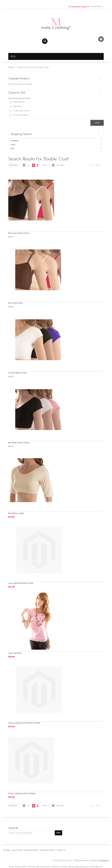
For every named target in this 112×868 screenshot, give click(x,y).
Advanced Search (31, 850)
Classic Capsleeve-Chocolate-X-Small (24, 723)
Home (11, 67)
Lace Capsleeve (15, 653)
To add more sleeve (21, 115)
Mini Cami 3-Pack (16, 303)
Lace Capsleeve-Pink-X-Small (21, 583)
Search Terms (17, 850)
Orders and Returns (47, 850)
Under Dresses (19, 102)
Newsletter (13, 828)
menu (101, 57)
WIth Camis (17, 106)
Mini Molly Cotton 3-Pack (19, 443)
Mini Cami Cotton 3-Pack (19, 233)
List (38, 165)
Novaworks (104, 860)
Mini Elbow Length (16, 513)
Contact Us (61, 850)
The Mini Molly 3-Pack (18, 373)
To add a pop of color (21, 111)
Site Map (7, 850)
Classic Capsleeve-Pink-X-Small (22, 794)
